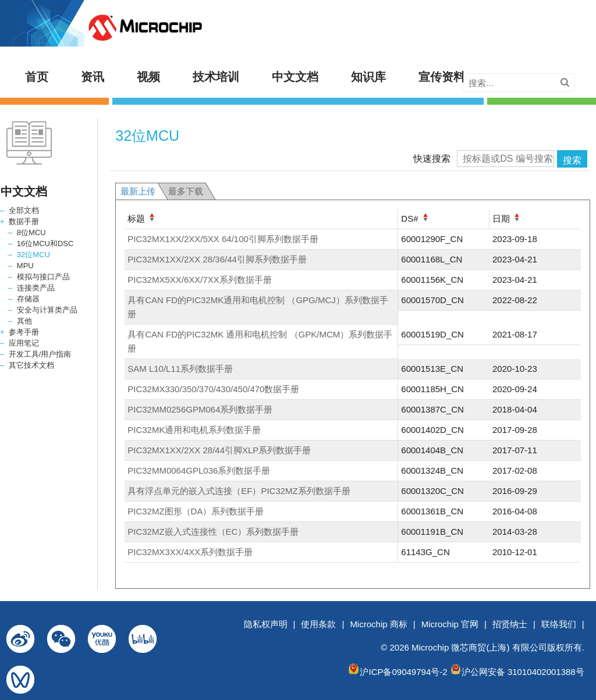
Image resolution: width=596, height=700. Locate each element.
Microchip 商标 (378, 624)
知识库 (368, 77)
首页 (37, 77)
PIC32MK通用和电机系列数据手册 (194, 430)
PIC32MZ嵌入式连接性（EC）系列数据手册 (213, 532)
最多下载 (186, 191)
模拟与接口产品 (43, 277)
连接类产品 (36, 288)
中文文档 (295, 77)
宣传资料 (442, 77)
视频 (148, 77)
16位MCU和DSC (45, 244)
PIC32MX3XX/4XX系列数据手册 (190, 552)
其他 (24, 321)
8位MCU (31, 232)
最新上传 (138, 191)
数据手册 (24, 221)
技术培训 (216, 77)
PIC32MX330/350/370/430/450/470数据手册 (213, 389)
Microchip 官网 (450, 624)
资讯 (93, 77)
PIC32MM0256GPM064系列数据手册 (200, 409)
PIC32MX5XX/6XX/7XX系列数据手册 (200, 280)
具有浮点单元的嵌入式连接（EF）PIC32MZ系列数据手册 (239, 491)
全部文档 (24, 210)
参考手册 (24, 332)
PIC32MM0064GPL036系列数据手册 (199, 470)
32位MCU (33, 255)
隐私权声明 (266, 624)
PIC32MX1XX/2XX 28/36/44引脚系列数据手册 (217, 259)
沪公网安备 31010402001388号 (523, 672)
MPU (25, 266)
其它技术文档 (31, 365)
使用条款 (318, 624)
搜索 (572, 160)
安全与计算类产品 (47, 310)
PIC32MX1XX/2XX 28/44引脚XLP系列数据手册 (219, 450)
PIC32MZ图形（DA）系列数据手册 (196, 511)
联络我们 (559, 624)
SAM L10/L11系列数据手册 (180, 369)
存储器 (28, 299)
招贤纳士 (510, 624)
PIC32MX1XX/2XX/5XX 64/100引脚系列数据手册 (223, 239)
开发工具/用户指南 (40, 354)
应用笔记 (24, 343)
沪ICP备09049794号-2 (403, 672)
